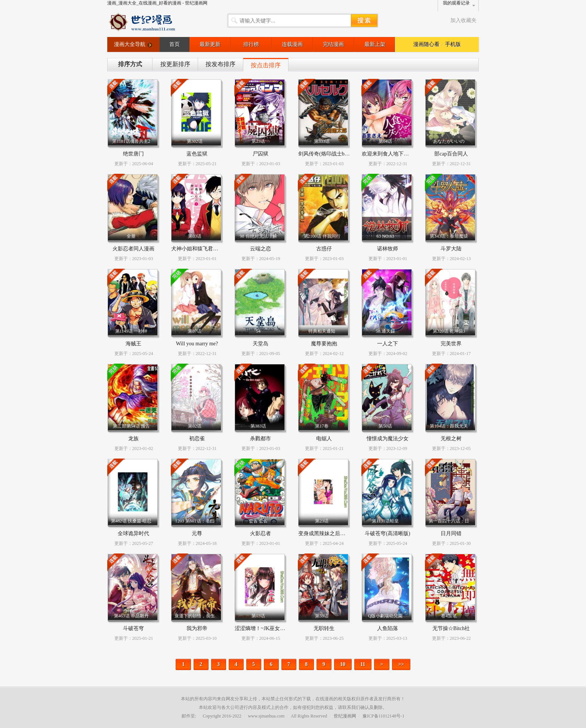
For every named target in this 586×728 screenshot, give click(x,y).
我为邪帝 (197, 628)
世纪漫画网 (345, 716)
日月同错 (451, 533)
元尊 (197, 533)
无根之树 (451, 439)
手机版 (453, 44)
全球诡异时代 (133, 533)
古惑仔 (324, 249)
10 (343, 664)
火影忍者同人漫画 (133, 249)
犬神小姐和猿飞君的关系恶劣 (205, 249)
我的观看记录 (456, 3)
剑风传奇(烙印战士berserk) (329, 154)
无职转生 (324, 628)
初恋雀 (197, 439)
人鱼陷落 (388, 628)
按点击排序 (266, 65)
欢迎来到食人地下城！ (388, 154)
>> (401, 664)
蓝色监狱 (197, 154)
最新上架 (375, 44)
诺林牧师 (388, 249)
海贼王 (133, 344)
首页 (175, 44)
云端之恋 (260, 249)
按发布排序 (220, 64)
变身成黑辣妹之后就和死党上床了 (337, 533)
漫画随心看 (426, 44)
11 (363, 664)
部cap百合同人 (451, 154)
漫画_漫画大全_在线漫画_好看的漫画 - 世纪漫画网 (157, 3)
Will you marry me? (197, 344)
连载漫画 (292, 44)
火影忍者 (260, 533)
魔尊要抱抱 (324, 344)
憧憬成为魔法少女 (388, 439)
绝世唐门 (133, 154)
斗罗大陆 (451, 249)
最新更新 (210, 44)
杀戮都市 (260, 439)
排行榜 (251, 44)
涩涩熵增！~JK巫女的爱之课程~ (272, 628)
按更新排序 (175, 64)
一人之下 (388, 344)
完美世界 (451, 344)
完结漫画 (333, 44)
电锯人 (324, 439)
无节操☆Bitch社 (451, 628)
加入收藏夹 (463, 20)
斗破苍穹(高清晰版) (387, 533)
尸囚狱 (260, 154)
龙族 (133, 439)
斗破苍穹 (133, 628)
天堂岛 (260, 344)
